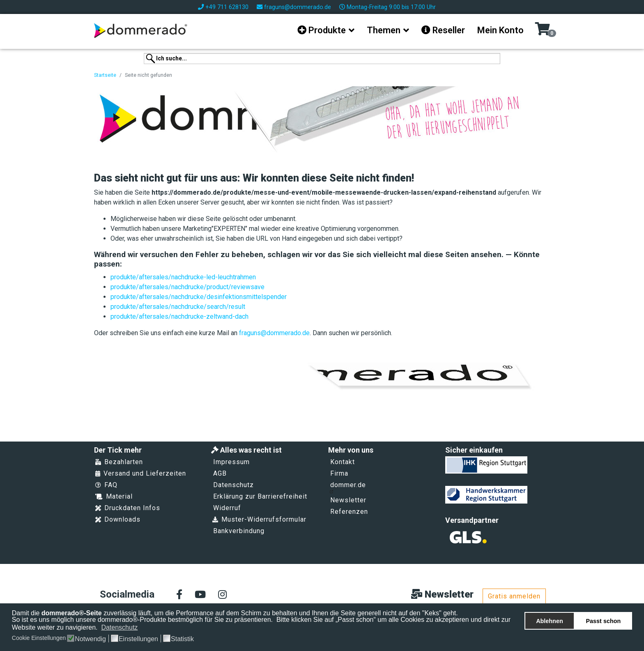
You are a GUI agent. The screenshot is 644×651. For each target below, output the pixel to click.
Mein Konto (500, 30)
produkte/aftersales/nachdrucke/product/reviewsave (187, 287)
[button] (143, 628)
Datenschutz (233, 485)
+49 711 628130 (227, 7)
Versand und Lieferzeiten (141, 473)
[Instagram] (222, 595)
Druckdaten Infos (128, 508)
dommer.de (348, 487)
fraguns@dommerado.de (298, 7)
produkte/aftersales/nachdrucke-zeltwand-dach (179, 316)
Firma (339, 473)
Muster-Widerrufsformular (259, 519)
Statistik (182, 639)
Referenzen (349, 512)
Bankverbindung (239, 531)
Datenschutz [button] (119, 627)
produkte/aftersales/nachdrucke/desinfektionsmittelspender (199, 297)
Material (114, 496)
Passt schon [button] (604, 621)
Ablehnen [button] (550, 621)
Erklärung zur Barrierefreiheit (260, 496)
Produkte (322, 30)
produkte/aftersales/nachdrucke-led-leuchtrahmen (183, 277)
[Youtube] (200, 595)
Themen (384, 30)
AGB (220, 473)
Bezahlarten (119, 462)
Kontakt (343, 462)
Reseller (443, 30)
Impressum (231, 462)
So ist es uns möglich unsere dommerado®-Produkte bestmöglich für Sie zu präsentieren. (143, 620)
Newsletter (348, 500)
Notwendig (90, 639)
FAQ (106, 485)
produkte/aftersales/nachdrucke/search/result (178, 307)
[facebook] (179, 595)
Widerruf (227, 508)
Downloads (118, 519)
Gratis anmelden (514, 596)
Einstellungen (138, 639)
